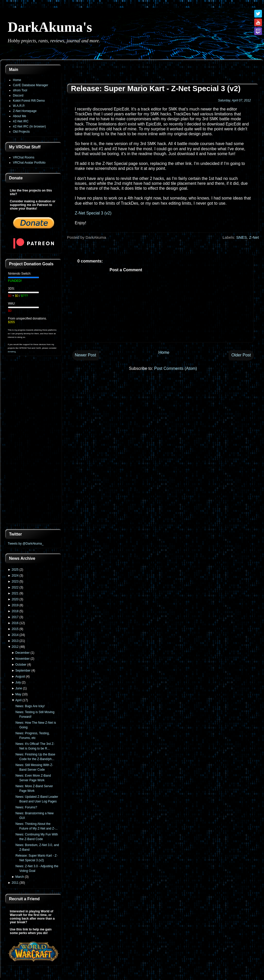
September (23, 671)
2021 (15, 593)
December (23, 653)
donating (12, 352)
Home (17, 80)
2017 (15, 617)
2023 (15, 581)
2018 (15, 611)
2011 (15, 883)
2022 (15, 587)
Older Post (241, 355)
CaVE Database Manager (31, 85)
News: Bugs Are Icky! (30, 706)
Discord (18, 95)
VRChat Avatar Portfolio (29, 163)
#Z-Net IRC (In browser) (29, 126)
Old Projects (21, 132)
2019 (15, 605)
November (23, 659)
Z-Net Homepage (25, 111)
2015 (15, 629)
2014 (15, 635)
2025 (15, 570)
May (18, 694)
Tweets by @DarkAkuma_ (26, 544)
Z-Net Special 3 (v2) (93, 213)
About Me (19, 116)
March (20, 877)
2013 (15, 641)
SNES (241, 237)
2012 (15, 647)
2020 (15, 599)
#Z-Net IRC (21, 121)
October (21, 665)
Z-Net (254, 237)
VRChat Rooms (24, 157)
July (18, 682)
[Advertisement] (34, 443)
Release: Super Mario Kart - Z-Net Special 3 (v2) (156, 89)
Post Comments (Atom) (176, 368)
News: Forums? (26, 807)
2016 (15, 623)
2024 (15, 576)
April (19, 700)
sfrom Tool (20, 90)
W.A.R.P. (19, 106)
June (19, 688)
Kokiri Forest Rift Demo (29, 101)
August (20, 676)
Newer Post (85, 355)
